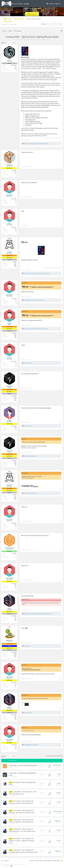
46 (16, 363)
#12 (60, 490)
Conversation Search (33, 19)
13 (16, 366)
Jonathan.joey (24, 550)
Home (41, 861)
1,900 (15, 266)
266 (16, 172)
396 (16, 428)
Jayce (22, 610)
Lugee (22, 325)
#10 (60, 422)
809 (16, 585)
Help (37, 861)
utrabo (25, 493)
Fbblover (23, 167)
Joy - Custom (5, 861)
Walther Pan (26, 614)
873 (16, 338)
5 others (42, 329)
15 (16, 200)
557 (16, 617)
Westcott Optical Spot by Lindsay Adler (42, 104)
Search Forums (5, 24)
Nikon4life (23, 642)
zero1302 (36, 329)
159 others (43, 273)
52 (16, 67)
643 (16, 400)
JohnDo (23, 270)
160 (16, 229)
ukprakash (23, 679)
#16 (60, 610)
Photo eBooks (26, 40)
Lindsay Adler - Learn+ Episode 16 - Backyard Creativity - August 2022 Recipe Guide (22, 841)
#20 (60, 741)
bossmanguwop (32, 144)
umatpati (23, 388)
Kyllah (59, 774)
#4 (61, 225)
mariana (10, 786)
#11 (60, 453)
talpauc (59, 793)
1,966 (15, 335)
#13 (60, 521)
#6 (61, 297)
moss (22, 225)
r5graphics (36, 273)
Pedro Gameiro (38, 614)
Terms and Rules (47, 861)
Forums (9, 19)
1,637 (15, 263)
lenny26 (31, 273)
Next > (14, 43)
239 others (42, 144)
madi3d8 (26, 456)
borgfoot (11, 767)
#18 (60, 679)
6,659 (15, 654)
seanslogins (24, 580)
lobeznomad (32, 614)
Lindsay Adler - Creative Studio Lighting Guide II (23, 765)
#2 (61, 167)
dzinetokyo (26, 144)
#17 (60, 642)
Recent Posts (14, 24)
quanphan (23, 197)
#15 (60, 580)
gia (24, 300)
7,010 (15, 397)
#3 (61, 197)
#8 (61, 359)
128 (16, 525)
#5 (61, 270)
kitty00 (25, 713)
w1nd (39, 40)
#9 (61, 388)
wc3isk (23, 359)
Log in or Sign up (53, 4)
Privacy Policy (56, 861)
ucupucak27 (26, 273)
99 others (46, 614)
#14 (60, 550)
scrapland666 (27, 745)
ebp (37, 144)
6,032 (15, 657)
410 (16, 621)
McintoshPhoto (58, 811)
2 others (38, 300)
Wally (22, 422)
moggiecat (58, 821)
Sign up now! (32, 14)
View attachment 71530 (28, 731)
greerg (10, 796)
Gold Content (19, 19)
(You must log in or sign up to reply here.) (54, 756)
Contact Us (32, 861)
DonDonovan (57, 765)
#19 (60, 709)
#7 (61, 325)
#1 (61, 140)
